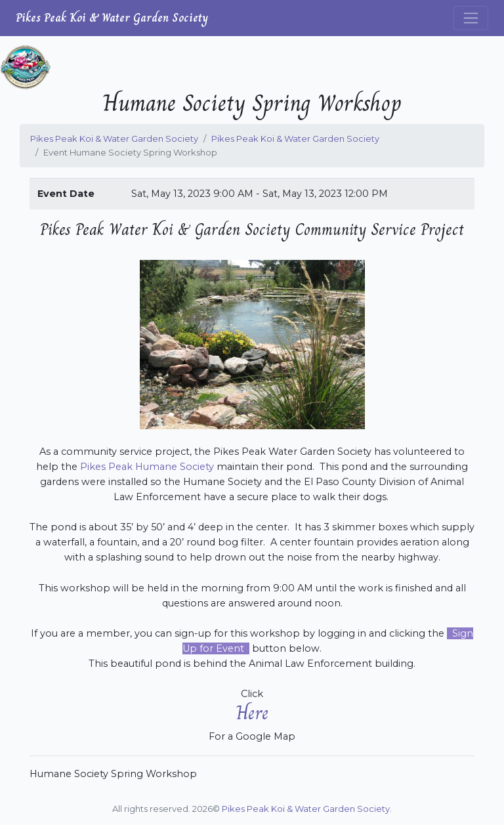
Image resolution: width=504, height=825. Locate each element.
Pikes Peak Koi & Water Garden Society (112, 18)
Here (252, 713)
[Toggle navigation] (471, 18)
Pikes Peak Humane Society (147, 467)
